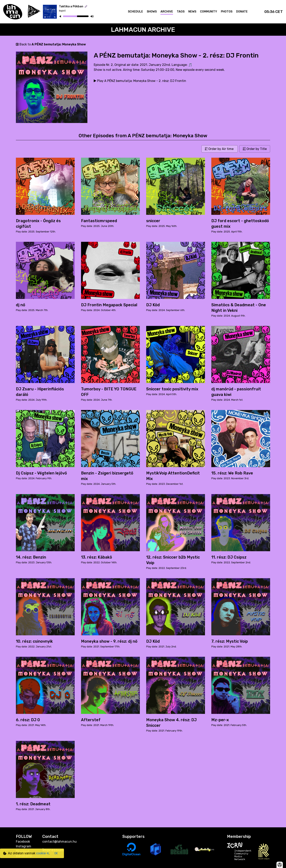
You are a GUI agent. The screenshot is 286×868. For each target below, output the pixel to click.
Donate (242, 12)
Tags (181, 12)
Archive (167, 12)
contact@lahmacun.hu (59, 842)
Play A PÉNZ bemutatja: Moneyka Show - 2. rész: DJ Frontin (140, 81)
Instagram (24, 846)
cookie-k (43, 853)
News (192, 12)
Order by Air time (220, 149)
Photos (227, 12)
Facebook (23, 842)
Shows (152, 12)
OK (56, 853)
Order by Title (255, 149)
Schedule (135, 12)
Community (209, 12)
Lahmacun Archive (143, 30)
